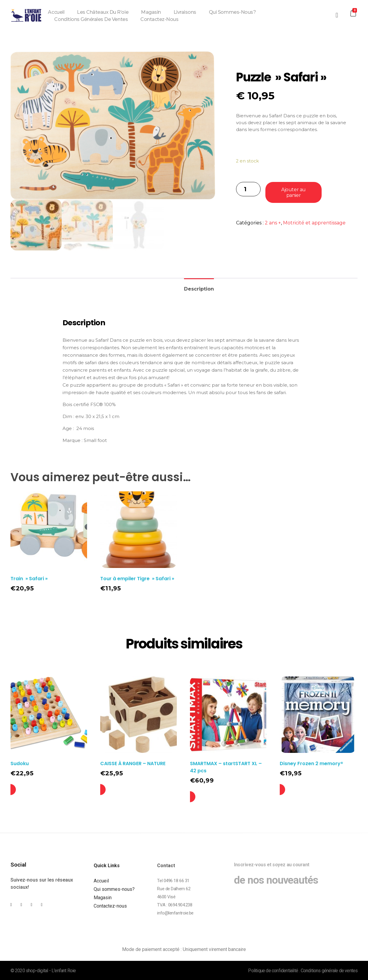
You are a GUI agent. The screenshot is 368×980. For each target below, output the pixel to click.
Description (199, 289)
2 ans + (273, 223)
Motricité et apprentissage (314, 223)
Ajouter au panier (293, 192)
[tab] (199, 287)
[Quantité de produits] (248, 189)
